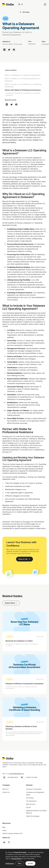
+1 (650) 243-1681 (31, 777)
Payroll (28, 807)
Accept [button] (30, 863)
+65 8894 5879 (13, 777)
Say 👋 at (13, 774)
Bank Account (31, 804)
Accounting (30, 798)
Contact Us (6, 792)
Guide (4, 830)
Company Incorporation (34, 789)
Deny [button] (20, 863)
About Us (5, 789)
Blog (4, 827)
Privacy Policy (16, 859)
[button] (21, 4)
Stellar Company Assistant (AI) (12, 833)
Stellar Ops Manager (33, 816)
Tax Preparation (31, 801)
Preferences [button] (10, 863)
